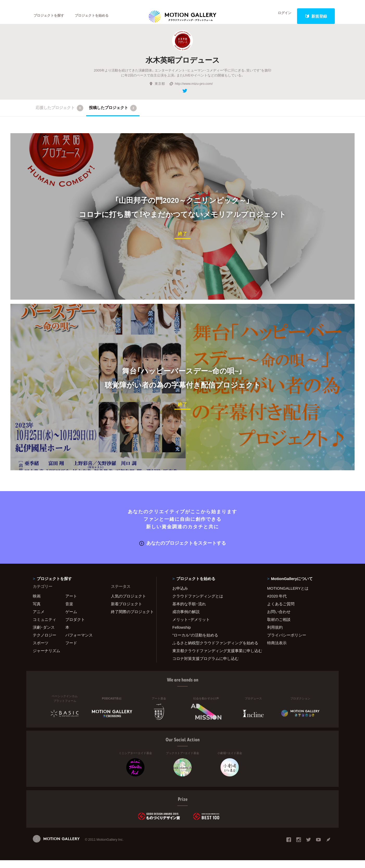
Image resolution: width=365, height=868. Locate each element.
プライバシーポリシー (287, 643)
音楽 (69, 612)
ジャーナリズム (46, 658)
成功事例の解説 (186, 619)
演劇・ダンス (44, 635)
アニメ (39, 619)
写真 (37, 612)
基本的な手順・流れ (189, 612)
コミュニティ (45, 627)
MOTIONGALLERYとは (288, 596)
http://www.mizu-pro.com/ (191, 92)
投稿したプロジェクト (113, 117)
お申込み (180, 596)
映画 (37, 604)
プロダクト (75, 627)
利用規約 (275, 635)
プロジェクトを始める (100, 16)
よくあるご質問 (281, 612)
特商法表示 (277, 651)
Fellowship (182, 635)
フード (71, 651)
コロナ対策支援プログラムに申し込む (206, 666)
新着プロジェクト (127, 612)
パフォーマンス (79, 643)
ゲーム (71, 619)
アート (71, 604)
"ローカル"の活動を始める (195, 643)
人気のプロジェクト (128, 604)
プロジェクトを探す (52, 16)
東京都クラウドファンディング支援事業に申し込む (213, 658)
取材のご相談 (279, 627)
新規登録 (316, 16)
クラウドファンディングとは (198, 604)
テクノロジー (45, 643)
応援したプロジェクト (59, 117)
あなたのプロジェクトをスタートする (183, 551)
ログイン (281, 16)
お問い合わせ (279, 619)
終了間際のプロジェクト (130, 619)
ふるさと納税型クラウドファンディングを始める (213, 651)
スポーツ (41, 651)
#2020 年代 (277, 604)
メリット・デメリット (191, 627)
